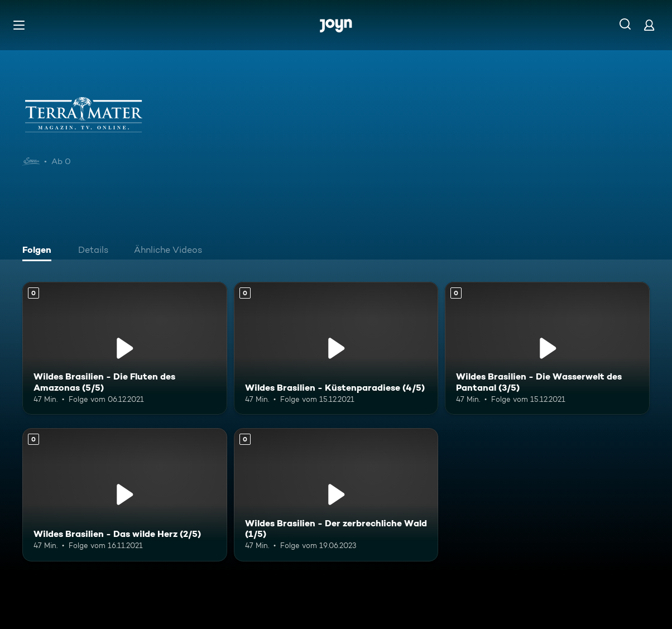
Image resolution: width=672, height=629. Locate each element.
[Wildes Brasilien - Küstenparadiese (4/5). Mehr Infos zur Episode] (336, 348)
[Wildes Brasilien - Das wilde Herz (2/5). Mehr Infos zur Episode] (125, 494)
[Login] (649, 25)
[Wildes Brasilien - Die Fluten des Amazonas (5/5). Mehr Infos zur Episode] (125, 348)
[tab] (40, 251)
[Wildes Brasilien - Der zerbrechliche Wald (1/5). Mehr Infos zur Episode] (336, 494)
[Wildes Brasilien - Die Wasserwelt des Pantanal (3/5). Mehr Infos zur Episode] (547, 348)
